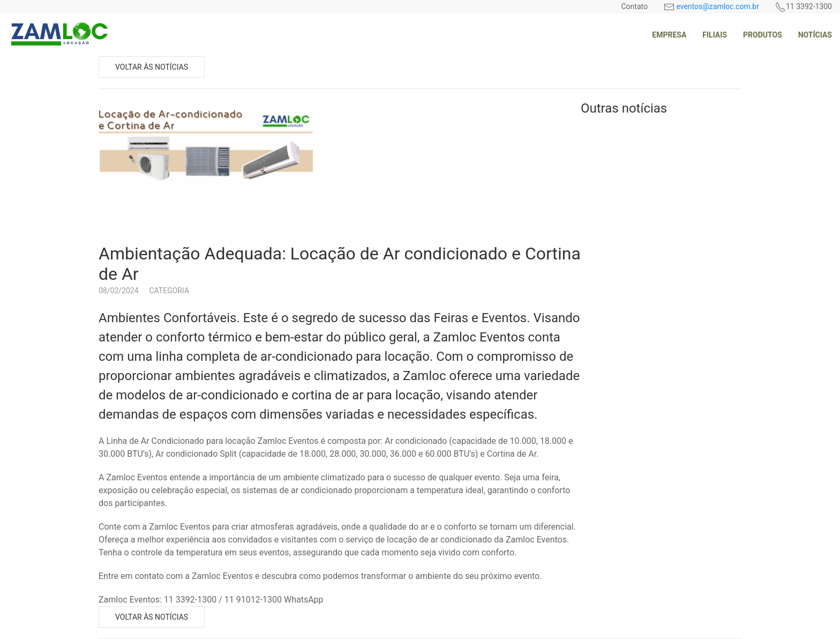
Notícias (815, 35)
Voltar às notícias (152, 67)
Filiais (715, 35)
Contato (634, 6)
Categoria (170, 291)
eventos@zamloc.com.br (718, 6)
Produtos (763, 35)
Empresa (669, 35)
